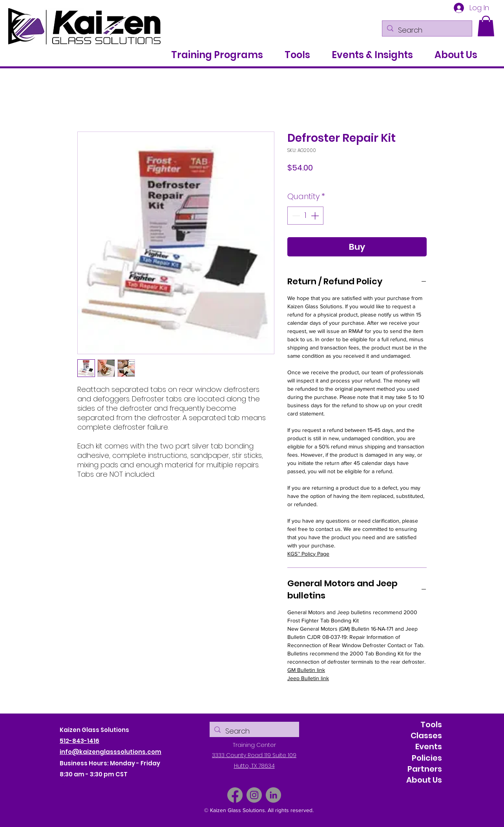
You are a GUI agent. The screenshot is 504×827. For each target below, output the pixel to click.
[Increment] (316, 216)
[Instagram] (254, 795)
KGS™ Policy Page (308, 554)
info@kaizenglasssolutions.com (110, 752)
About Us (424, 780)
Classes (426, 736)
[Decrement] (295, 216)
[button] (486, 26)
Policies (427, 758)
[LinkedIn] (273, 795)
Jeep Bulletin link (308, 678)
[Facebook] (235, 795)
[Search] (427, 30)
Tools (431, 725)
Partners (425, 769)
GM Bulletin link (306, 670)
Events (429, 746)
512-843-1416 (79, 741)
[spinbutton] (305, 216)
